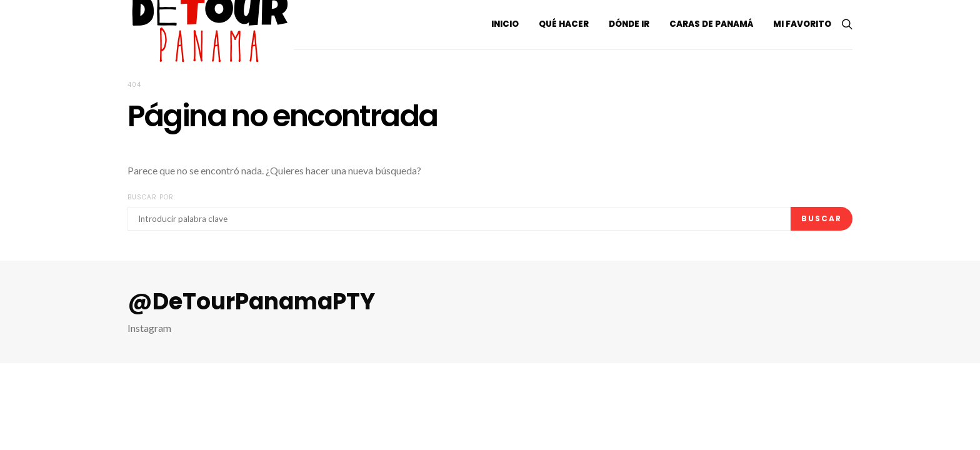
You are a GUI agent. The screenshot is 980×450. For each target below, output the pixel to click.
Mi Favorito (802, 24)
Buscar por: (152, 197)
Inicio (505, 24)
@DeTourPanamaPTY (251, 302)
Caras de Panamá (711, 24)
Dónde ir (629, 24)
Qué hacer (564, 24)
